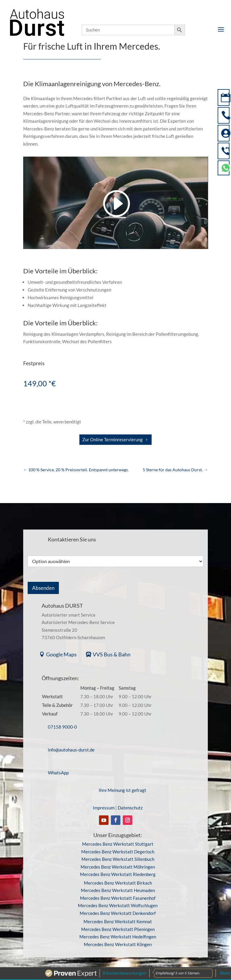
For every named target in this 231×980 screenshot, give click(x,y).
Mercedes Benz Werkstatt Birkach (118, 877)
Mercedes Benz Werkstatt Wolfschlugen (118, 900)
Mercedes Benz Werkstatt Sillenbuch (118, 853)
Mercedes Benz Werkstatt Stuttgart (118, 838)
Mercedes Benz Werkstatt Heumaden (118, 885)
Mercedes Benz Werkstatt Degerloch (118, 846)
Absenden (43, 588)
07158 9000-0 (62, 721)
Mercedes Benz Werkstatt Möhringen (118, 861)
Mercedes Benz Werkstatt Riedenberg (118, 869)
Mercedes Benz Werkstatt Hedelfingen (118, 931)
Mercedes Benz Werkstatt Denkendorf (118, 907)
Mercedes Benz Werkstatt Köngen (118, 938)
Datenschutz (130, 802)
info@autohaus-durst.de (71, 744)
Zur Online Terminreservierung (113, 439)
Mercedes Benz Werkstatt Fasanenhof (118, 892)
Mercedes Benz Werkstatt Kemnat (118, 916)
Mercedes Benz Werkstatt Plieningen (118, 923)
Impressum (104, 802)
